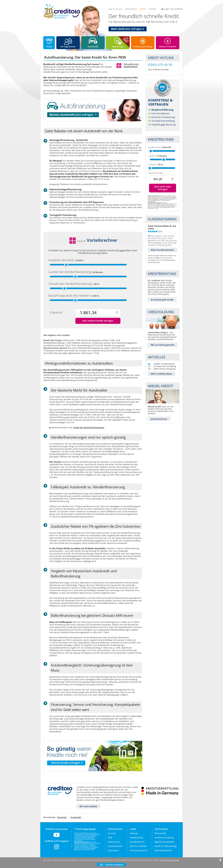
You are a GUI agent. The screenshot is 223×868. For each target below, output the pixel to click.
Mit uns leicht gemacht (163, 345)
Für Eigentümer (68, 47)
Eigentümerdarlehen (165, 842)
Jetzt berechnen (159, 419)
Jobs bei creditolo (138, 846)
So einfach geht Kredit (162, 300)
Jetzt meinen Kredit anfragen (98, 321)
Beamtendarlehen (163, 850)
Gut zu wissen (115, 9)
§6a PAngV (90, 829)
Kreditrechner (137, 837)
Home (49, 47)
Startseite (62, 817)
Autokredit (93, 47)
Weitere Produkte (168, 47)
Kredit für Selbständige (166, 846)
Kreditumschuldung (143, 47)
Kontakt (152, 9)
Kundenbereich (137, 842)
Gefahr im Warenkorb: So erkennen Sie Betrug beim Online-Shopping (165, 366)
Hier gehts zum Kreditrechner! (131, 65)
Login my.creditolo (173, 9)
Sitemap (134, 833)
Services (112, 833)
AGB (110, 837)
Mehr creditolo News (161, 374)
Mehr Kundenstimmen (162, 250)
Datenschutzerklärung (169, 860)
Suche (143, 9)
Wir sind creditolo (88, 806)
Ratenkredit (118, 47)
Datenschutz (131, 9)
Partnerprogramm (139, 850)
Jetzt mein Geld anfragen (163, 188)
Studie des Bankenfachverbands (89, 428)
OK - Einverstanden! (112, 865)
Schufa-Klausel (115, 846)
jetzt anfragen (128, 29)
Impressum (113, 850)
